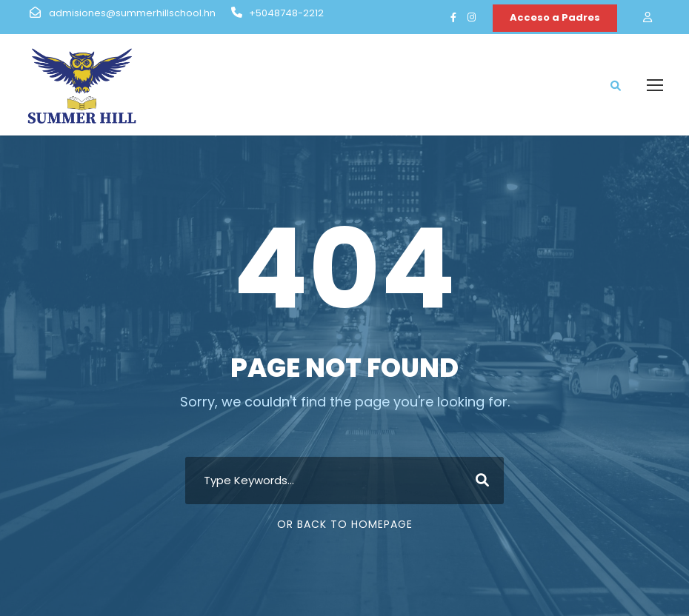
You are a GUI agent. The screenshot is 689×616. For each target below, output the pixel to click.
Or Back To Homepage (345, 524)
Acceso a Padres (555, 17)
